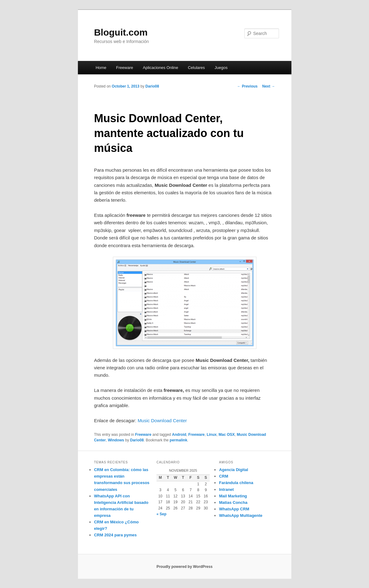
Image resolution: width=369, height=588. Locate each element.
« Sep (161, 514)
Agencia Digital (234, 470)
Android (179, 435)
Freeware (124, 68)
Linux (212, 435)
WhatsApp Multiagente (241, 515)
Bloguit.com (121, 32)
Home (101, 68)
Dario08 (152, 86)
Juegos (221, 68)
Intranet (226, 489)
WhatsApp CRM (234, 509)
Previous (247, 86)
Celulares (196, 68)
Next (269, 86)
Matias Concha (233, 502)
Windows (116, 440)
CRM (224, 476)
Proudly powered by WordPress (184, 567)
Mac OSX (227, 435)
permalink (179, 440)
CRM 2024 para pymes (115, 535)
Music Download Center (162, 421)
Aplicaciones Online (161, 68)
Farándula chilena (236, 483)
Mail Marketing (233, 496)
